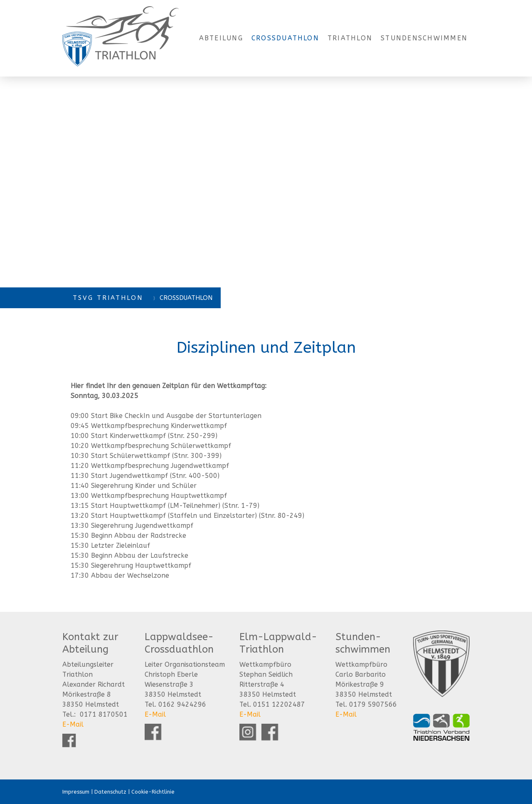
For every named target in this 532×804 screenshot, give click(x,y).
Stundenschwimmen (424, 38)
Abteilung (221, 38)
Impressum (76, 792)
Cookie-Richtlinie (153, 792)
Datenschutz (110, 792)
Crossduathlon (285, 38)
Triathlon (350, 38)
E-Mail (73, 724)
